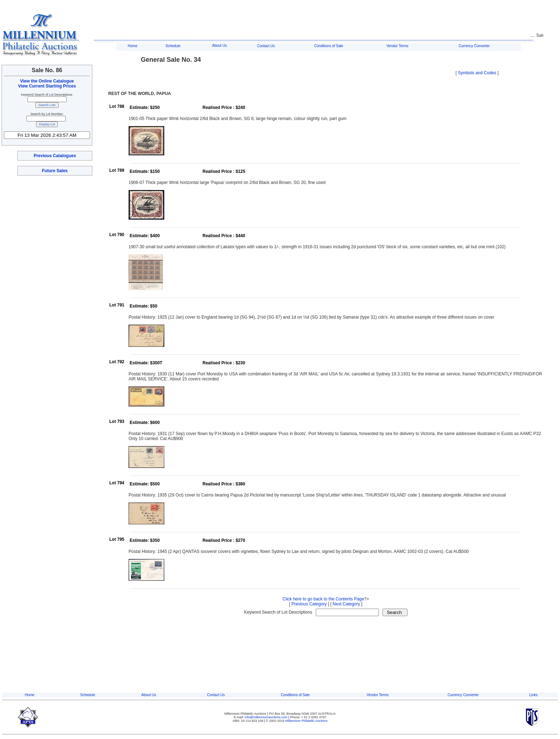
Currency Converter (474, 46)
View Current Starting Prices (47, 86)
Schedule (173, 46)
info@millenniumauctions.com (266, 717)
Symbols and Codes (477, 73)
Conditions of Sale (329, 46)
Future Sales (55, 171)
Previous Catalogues (55, 156)
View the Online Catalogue (47, 81)
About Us (219, 46)
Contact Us (266, 46)
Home (133, 46)
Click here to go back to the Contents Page (323, 599)
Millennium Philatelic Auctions (306, 721)
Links (533, 695)
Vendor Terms (397, 46)
